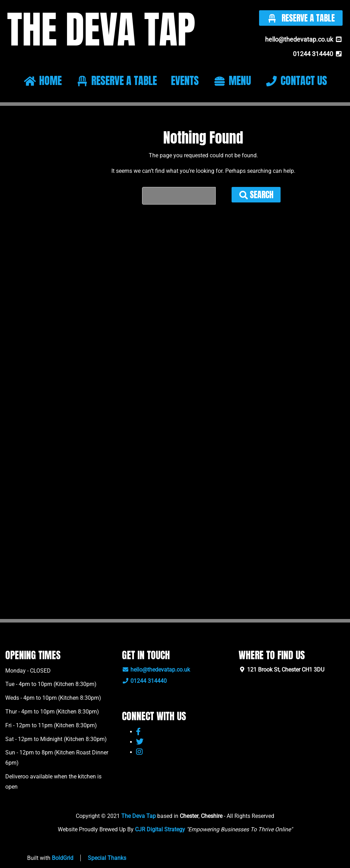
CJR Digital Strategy (160, 829)
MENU (232, 81)
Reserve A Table (301, 18)
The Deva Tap (139, 816)
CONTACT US (296, 81)
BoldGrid (63, 858)
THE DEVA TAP (99, 29)
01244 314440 (318, 54)
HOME (42, 81)
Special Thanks (107, 858)
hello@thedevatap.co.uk (304, 39)
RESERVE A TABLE (116, 81)
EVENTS (185, 81)
